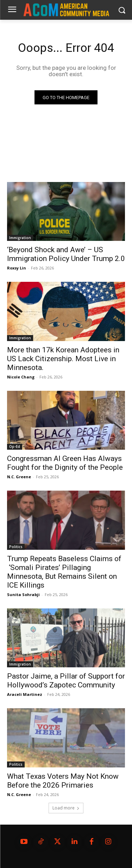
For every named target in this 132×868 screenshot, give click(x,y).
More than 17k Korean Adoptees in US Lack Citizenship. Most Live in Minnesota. (63, 359)
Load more (66, 808)
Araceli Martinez (25, 694)
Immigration (20, 238)
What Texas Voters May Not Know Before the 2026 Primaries (63, 781)
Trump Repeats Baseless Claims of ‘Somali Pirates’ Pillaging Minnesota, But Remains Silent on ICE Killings (64, 572)
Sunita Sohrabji (23, 594)
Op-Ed (15, 447)
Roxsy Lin (17, 268)
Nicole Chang (21, 377)
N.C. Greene (19, 477)
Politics (16, 547)
